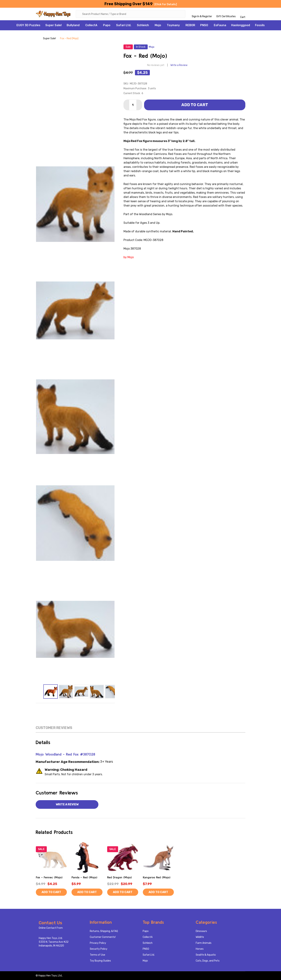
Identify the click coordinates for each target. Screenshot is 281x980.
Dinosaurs (201, 931)
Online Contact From (51, 928)
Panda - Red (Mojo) (84, 877)
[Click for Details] (166, 4)
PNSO (204, 25)
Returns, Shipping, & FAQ (104, 931)
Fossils (260, 25)
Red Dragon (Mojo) (120, 877)
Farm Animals (204, 943)
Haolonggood (241, 25)
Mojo (158, 25)
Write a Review (179, 65)
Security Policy (99, 949)
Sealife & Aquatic (206, 955)
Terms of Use (97, 955)
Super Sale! (53, 25)
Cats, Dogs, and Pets (208, 961)
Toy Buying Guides (100, 961)
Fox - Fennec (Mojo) (49, 877)
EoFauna (220, 25)
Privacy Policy (98, 943)
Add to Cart (195, 105)
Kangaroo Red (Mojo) (157, 877)
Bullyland (73, 25)
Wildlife (200, 937)
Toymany (173, 25)
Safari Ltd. (124, 25)
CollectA (91, 25)
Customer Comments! (103, 937)
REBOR (190, 25)
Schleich (143, 25)
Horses (200, 949)
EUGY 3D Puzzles (28, 25)
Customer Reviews (54, 728)
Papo (107, 25)
